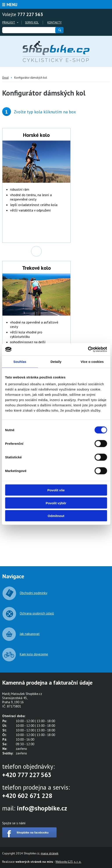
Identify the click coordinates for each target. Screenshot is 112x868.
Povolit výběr (56, 503)
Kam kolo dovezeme (34, 654)
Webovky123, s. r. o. (68, 862)
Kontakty (54, 23)
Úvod (5, 78)
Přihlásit (9, 23)
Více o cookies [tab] (92, 361)
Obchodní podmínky (34, 593)
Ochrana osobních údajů (37, 613)
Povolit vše (56, 490)
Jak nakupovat (30, 634)
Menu (12, 5)
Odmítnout (56, 516)
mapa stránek (50, 853)
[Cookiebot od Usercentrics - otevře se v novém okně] (88, 349)
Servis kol (32, 23)
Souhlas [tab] (20, 361)
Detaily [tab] (56, 361)
